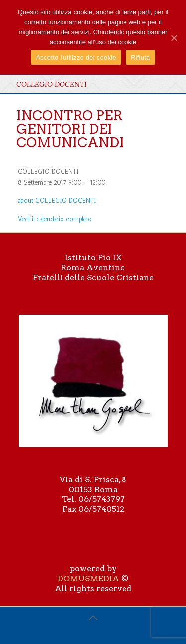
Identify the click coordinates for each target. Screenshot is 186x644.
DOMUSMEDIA (88, 578)
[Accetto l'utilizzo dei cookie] (174, 38)
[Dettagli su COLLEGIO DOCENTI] (57, 201)
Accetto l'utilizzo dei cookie (76, 58)
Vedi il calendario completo (55, 219)
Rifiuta (141, 58)
